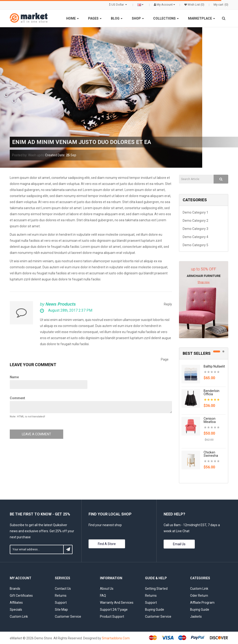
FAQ (103, 596)
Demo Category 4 (195, 237)
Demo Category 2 (195, 221)
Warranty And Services (117, 603)
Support (61, 603)
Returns (61, 596)
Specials (16, 610)
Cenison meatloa (210, 420)
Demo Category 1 (195, 212)
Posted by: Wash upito (28, 155)
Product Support (112, 617)
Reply (168, 304)
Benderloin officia (212, 392)
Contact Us (63, 589)
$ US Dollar (119, 5)
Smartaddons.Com (116, 638)
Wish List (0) (196, 5)
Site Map (61, 610)
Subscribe (68, 549)
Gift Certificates (21, 596)
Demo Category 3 (195, 229)
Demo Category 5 (195, 245)
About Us (107, 589)
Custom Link (19, 617)
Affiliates (16, 603)
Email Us (179, 544)
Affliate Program (202, 603)
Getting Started (156, 589)
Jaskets (196, 617)
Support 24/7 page (114, 610)
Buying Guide (155, 610)
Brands (15, 589)
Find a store (107, 544)
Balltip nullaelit (214, 366)
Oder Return (199, 596)
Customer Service (68, 617)
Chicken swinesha (211, 454)
